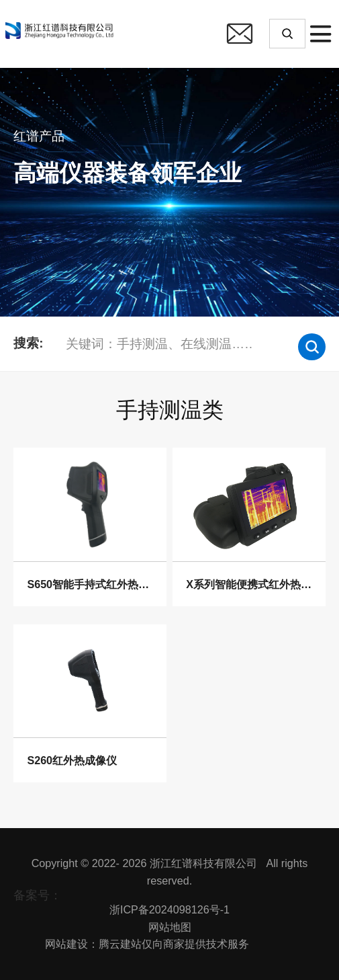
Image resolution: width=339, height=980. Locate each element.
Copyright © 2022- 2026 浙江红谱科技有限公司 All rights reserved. (170, 872)
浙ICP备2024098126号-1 (169, 909)
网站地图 (170, 927)
